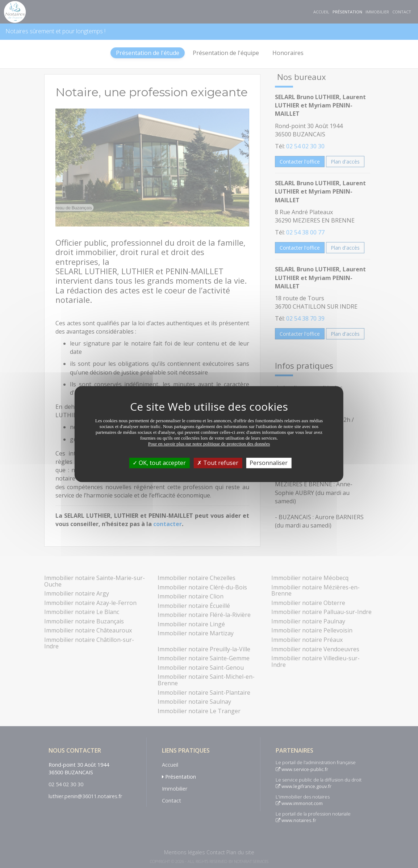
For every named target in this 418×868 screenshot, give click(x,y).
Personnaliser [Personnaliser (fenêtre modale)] (269, 463)
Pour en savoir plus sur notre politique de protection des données (209, 444)
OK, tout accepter (159, 463)
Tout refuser (218, 463)
